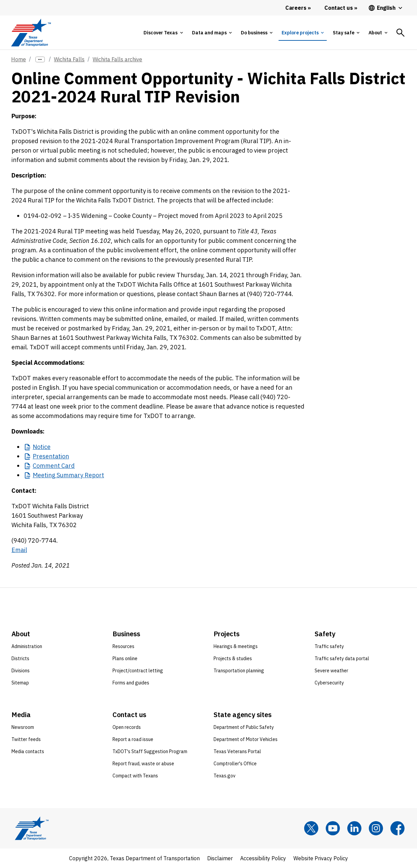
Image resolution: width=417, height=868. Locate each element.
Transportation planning (239, 671)
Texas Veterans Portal (237, 751)
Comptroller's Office (235, 764)
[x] (311, 828)
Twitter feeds (26, 739)
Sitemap (20, 683)
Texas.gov (224, 776)
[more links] (40, 59)
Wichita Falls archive (117, 59)
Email (19, 550)
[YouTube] (333, 828)
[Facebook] (397, 828)
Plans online (125, 658)
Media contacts (28, 751)
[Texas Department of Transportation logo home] (31, 33)
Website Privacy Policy (321, 858)
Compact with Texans (135, 776)
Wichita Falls (69, 59)
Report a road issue (133, 739)
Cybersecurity (329, 683)
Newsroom (23, 727)
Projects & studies (233, 658)
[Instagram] (376, 828)
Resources (123, 646)
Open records (127, 727)
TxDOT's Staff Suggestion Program (150, 751)
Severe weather (331, 671)
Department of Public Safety (244, 727)
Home (19, 59)
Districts (20, 658)
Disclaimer (220, 858)
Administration (27, 646)
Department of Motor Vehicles (246, 739)
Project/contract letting (138, 671)
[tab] (163, 33)
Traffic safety (329, 646)
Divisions (21, 671)
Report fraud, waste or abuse (143, 764)
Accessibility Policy (263, 858)
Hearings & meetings (236, 646)
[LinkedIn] (354, 828)
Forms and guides (131, 683)
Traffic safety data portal (342, 658)
